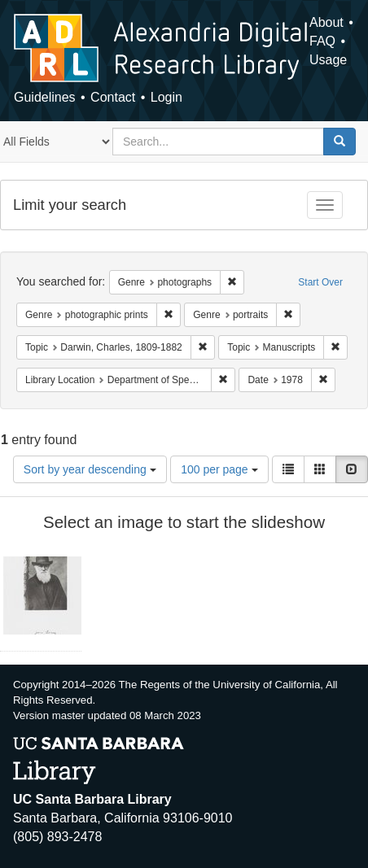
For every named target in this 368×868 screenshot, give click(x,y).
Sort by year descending (90, 469)
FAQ (322, 41)
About (326, 22)
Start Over (320, 282)
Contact (113, 97)
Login (166, 97)
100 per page (219, 469)
